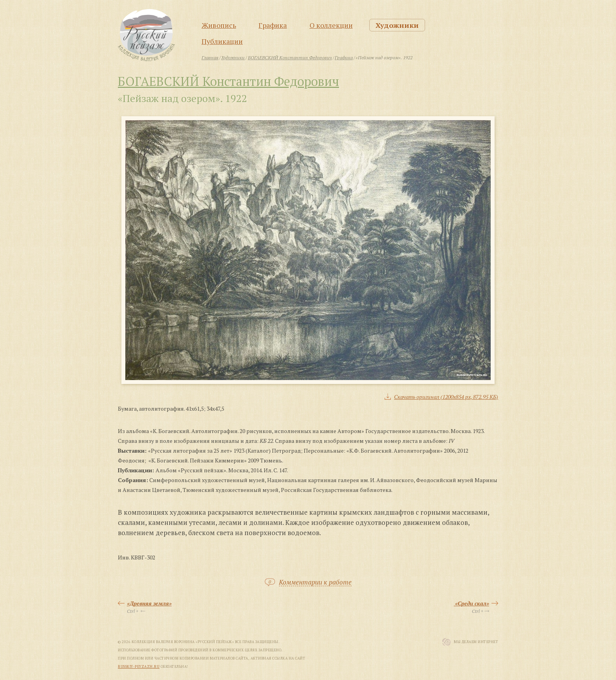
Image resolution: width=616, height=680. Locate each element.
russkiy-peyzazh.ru (139, 667)
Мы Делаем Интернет (476, 642)
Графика (273, 25)
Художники (397, 25)
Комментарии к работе (315, 582)
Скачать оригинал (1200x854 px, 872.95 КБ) (446, 397)
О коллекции (331, 25)
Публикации (222, 41)
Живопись (219, 25)
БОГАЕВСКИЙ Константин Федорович (228, 81)
